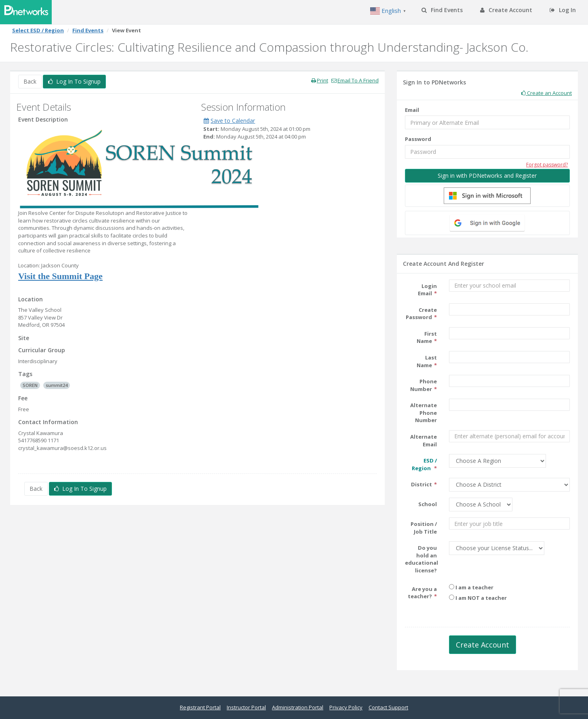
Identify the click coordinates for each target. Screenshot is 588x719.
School (428, 504)
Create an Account (547, 93)
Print (320, 80)
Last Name (427, 361)
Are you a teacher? (422, 593)
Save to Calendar (229, 121)
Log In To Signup (74, 81)
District (422, 484)
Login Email (427, 290)
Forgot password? (547, 165)
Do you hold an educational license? (422, 559)
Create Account (506, 10)
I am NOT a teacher (478, 598)
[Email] (487, 122)
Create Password (421, 314)
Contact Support (388, 707)
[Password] (487, 152)
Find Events (442, 10)
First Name (427, 337)
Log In (563, 10)
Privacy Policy (346, 707)
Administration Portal (298, 707)
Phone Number (424, 385)
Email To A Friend (355, 80)
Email (412, 110)
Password (418, 139)
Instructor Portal (246, 707)
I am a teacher (471, 587)
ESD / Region (424, 464)
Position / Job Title (424, 528)
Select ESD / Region (38, 30)
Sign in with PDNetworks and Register (487, 176)
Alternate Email (424, 440)
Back (30, 81)
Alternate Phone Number (424, 413)
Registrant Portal (200, 707)
